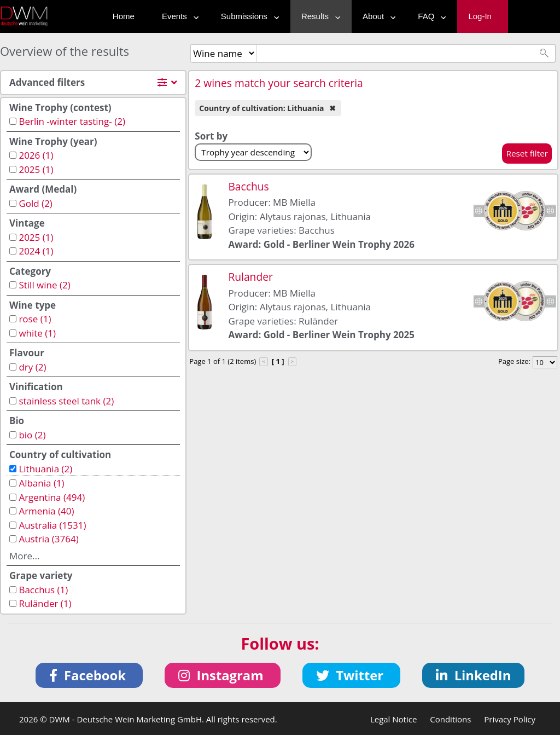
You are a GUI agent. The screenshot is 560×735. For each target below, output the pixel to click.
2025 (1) (36, 169)
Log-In (480, 16)
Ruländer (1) (45, 603)
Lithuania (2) (45, 469)
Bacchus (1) (43, 590)
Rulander (250, 277)
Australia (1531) (52, 525)
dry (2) (32, 367)
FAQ (429, 16)
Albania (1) (41, 483)
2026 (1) (36, 155)
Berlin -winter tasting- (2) (72, 121)
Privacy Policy (510, 719)
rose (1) (35, 319)
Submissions (247, 16)
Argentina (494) (52, 497)
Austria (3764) (48, 539)
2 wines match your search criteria (279, 83)
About (377, 16)
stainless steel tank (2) (66, 401)
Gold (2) (35, 203)
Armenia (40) (46, 511)
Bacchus (248, 186)
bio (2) (32, 435)
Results (318, 16)
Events (178, 16)
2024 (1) (36, 251)
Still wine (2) (44, 285)
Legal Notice (393, 719)
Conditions (450, 719)
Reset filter (527, 153)
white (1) (37, 333)
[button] (89, 675)
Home (124, 16)
